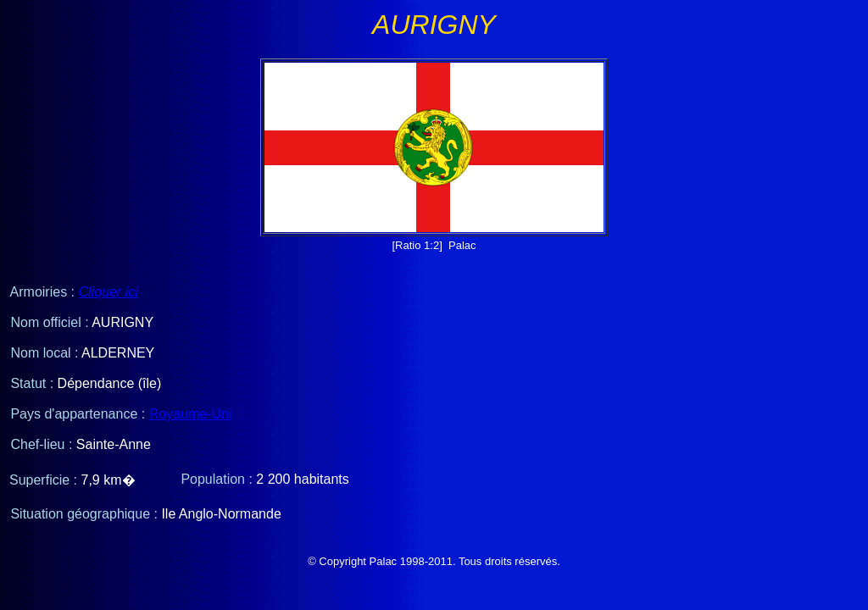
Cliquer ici (108, 292)
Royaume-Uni (191, 414)
